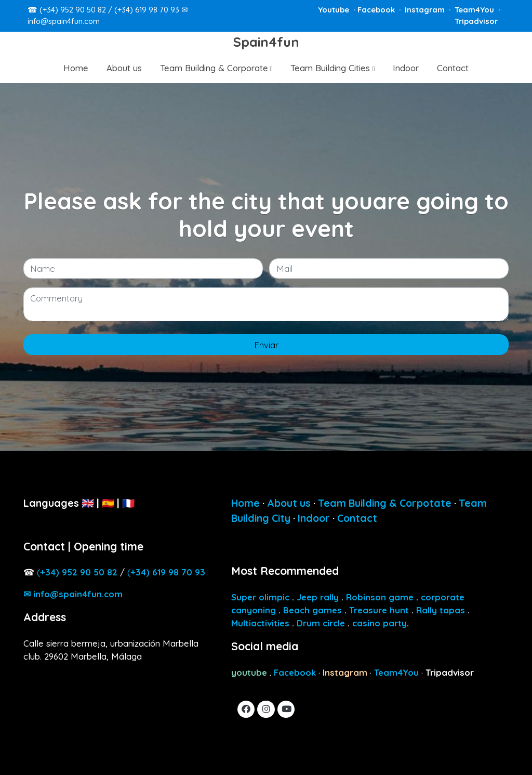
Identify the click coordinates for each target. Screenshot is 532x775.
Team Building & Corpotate (385, 503)
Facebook (377, 10)
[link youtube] (287, 708)
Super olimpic (260, 597)
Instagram (426, 10)
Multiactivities (260, 623)
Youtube (335, 10)
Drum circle (321, 623)
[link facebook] (246, 708)
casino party (380, 623)
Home (245, 503)
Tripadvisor (476, 21)
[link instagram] (266, 708)
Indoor (314, 518)
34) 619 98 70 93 (168, 572)
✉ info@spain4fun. (73, 594)
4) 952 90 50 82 (79, 572)
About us (289, 503)
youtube (249, 672)
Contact (357, 518)
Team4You (475, 10)
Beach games (312, 610)
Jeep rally (318, 597)
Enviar (266, 345)
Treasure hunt (379, 610)
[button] (216, 68)
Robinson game (380, 597)
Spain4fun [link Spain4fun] (266, 42)
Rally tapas (441, 610)
